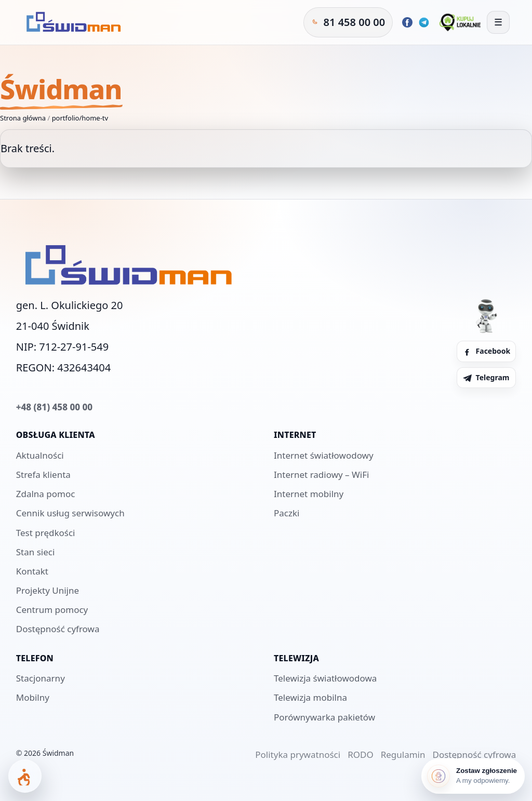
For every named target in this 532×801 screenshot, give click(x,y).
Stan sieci (36, 552)
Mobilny (33, 697)
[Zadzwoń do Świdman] (348, 22)
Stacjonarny (41, 678)
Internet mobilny (309, 494)
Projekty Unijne (48, 590)
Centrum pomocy (52, 610)
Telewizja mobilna (310, 697)
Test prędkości (46, 533)
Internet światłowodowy (324, 455)
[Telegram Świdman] (424, 22)
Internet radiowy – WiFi (321, 475)
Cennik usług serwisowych (70, 513)
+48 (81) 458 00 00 (54, 407)
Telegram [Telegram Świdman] (486, 377)
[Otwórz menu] (498, 22)
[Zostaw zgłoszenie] (473, 776)
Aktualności (40, 455)
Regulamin (403, 755)
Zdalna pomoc (46, 494)
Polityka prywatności (298, 755)
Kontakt (32, 571)
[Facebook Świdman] (407, 22)
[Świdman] (72, 22)
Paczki (287, 513)
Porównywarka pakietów (324, 717)
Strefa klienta (43, 475)
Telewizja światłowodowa (325, 678)
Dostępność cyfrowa (58, 629)
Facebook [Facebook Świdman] (487, 351)
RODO (361, 755)
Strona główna (23, 118)
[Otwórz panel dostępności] (25, 776)
